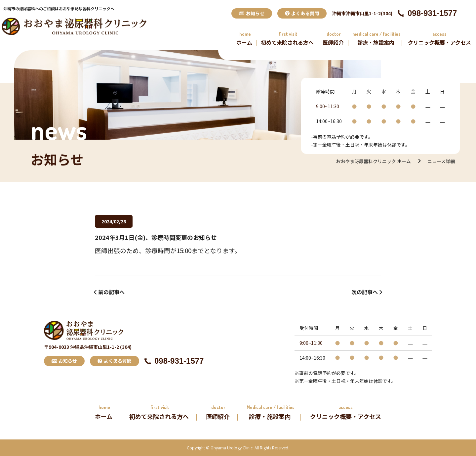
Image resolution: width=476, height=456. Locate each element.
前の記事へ (111, 292)
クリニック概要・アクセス (439, 42)
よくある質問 (302, 13)
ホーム (244, 42)
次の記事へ (365, 292)
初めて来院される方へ (287, 42)
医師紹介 (333, 42)
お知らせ (252, 13)
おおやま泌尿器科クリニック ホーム (373, 161)
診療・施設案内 (376, 42)
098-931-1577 (427, 13)
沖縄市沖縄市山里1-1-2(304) (362, 13)
